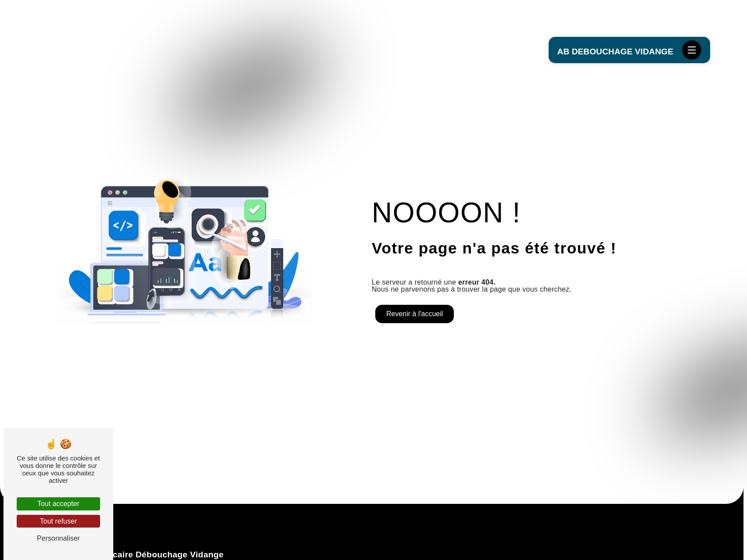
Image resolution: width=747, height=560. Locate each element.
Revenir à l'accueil (415, 314)
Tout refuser (58, 521)
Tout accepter (58, 504)
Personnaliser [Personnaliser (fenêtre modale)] (58, 538)
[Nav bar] (692, 50)
